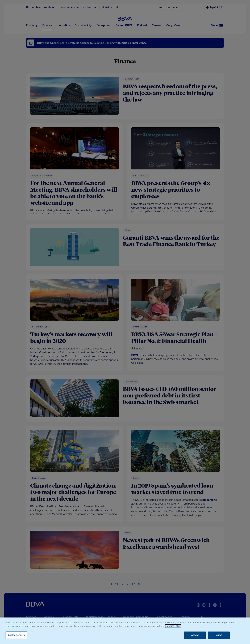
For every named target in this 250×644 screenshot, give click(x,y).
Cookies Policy (173, 626)
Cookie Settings (16, 635)
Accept (195, 635)
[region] (125, 631)
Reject (219, 635)
